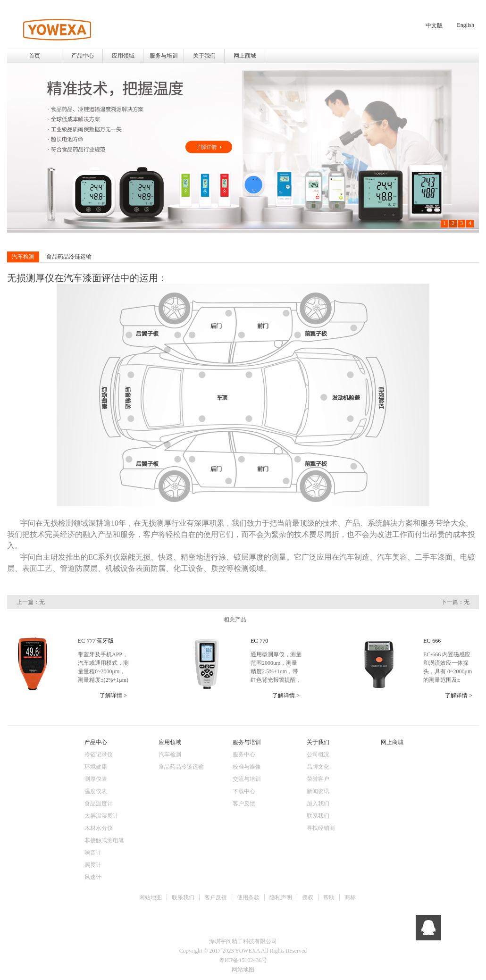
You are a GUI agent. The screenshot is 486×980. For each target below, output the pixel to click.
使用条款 (248, 897)
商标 (350, 897)
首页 (34, 56)
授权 (308, 897)
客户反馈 (216, 897)
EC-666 (432, 641)
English (465, 25)
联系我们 (183, 897)
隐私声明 (281, 897)
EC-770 (259, 641)
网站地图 (151, 897)
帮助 (329, 897)
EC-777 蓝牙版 (96, 641)
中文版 (434, 25)
